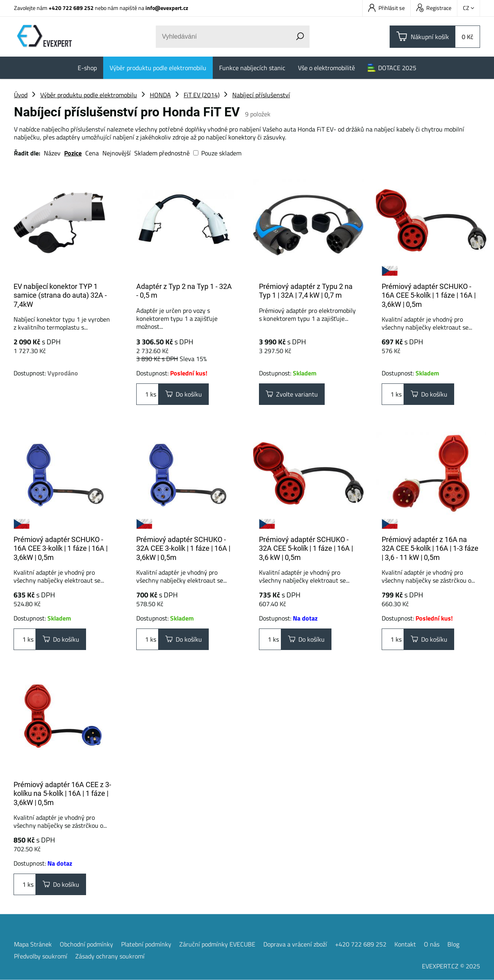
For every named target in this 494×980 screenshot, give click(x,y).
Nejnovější (117, 153)
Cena (92, 153)
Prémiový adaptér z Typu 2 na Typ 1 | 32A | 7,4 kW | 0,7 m (306, 291)
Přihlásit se (386, 8)
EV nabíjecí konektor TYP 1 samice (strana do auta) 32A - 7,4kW (60, 295)
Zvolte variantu (292, 394)
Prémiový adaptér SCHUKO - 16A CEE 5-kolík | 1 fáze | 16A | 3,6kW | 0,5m (429, 295)
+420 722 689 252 (71, 8)
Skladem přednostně (162, 153)
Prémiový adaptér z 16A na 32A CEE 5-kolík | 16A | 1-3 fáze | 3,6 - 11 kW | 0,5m (430, 548)
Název (52, 153)
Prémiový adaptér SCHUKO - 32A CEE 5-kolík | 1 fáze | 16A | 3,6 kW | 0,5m (306, 548)
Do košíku (184, 394)
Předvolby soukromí (41, 956)
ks (147, 394)
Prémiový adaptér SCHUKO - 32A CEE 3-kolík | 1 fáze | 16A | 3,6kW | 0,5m (183, 548)
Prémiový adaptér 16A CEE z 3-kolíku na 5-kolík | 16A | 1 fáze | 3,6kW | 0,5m (62, 793)
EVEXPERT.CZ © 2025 (451, 966)
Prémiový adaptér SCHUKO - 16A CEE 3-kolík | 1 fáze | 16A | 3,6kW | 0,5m (61, 548)
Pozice (73, 153)
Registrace (434, 8)
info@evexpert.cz (167, 8)
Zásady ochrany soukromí (110, 956)
